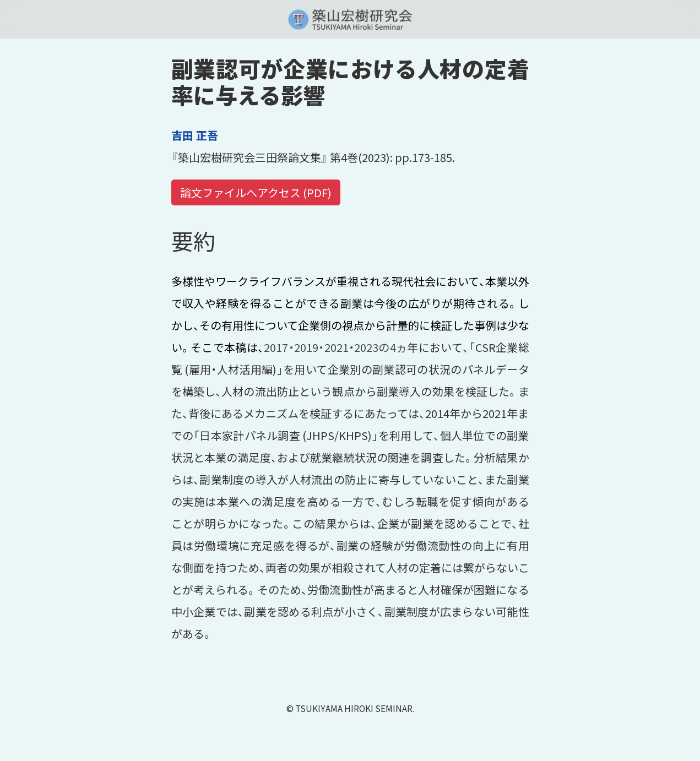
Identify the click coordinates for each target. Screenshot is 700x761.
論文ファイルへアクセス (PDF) (256, 192)
